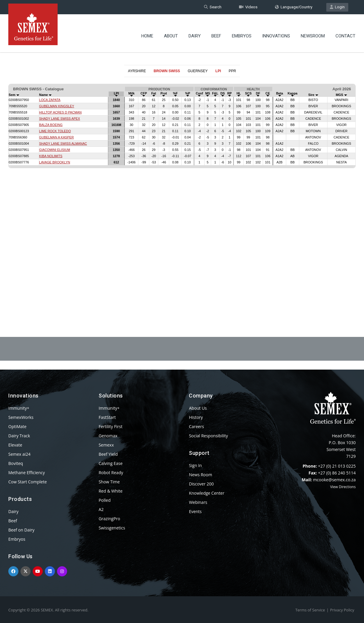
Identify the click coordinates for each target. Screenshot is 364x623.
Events (195, 511)
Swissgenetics (112, 528)
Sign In (195, 465)
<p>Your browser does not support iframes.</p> (182, 193)
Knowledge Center (206, 493)
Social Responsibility (208, 436)
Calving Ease (111, 463)
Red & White (110, 491)
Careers (196, 426)
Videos (248, 7)
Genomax (108, 436)
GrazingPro (109, 519)
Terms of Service (310, 610)
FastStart (107, 417)
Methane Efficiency (27, 473)
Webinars (198, 502)
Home (147, 31)
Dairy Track (19, 436)
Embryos (242, 31)
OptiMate (17, 426)
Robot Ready (111, 473)
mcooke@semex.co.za (334, 480)
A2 (101, 509)
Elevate (15, 445)
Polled (105, 500)
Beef (216, 31)
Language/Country (294, 7)
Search (213, 7)
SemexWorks (21, 417)
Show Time (109, 482)
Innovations (276, 31)
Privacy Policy (342, 610)
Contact (345, 31)
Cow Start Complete (28, 482)
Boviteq (16, 463)
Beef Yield (108, 454)
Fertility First (110, 426)
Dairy (195, 31)
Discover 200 (201, 484)
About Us (198, 408)
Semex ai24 (19, 454)
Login (337, 7)
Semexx (106, 445)
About (171, 31)
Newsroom (313, 31)
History (196, 417)
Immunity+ (19, 408)
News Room (200, 475)
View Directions (343, 487)
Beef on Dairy (21, 530)
